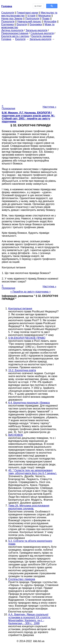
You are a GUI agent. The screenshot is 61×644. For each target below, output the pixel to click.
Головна (6, 39)
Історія (32, 16)
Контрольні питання (20, 309)
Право (46, 19)
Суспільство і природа (22, 579)
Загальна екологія (36, 30)
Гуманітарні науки (27, 13)
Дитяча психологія (12, 30)
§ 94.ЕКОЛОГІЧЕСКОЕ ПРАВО (27, 338)
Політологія (32, 19)
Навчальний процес (29, 21)
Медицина (44, 16)
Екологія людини (41, 36)
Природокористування (15, 33)
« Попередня (8, 107)
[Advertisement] (30, 71)
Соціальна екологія (42, 33)
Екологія (22, 24)
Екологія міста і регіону (15, 36)
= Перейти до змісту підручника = (30, 292)
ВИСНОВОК (16, 435)
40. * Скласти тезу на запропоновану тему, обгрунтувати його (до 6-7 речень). (33, 472)
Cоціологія (8, 13)
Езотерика (8, 24)
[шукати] (38, 6)
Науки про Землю (12, 19)
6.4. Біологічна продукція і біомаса (29, 403)
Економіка (36, 24)
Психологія (8, 21)
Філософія (50, 21)
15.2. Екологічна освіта (22, 370)
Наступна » (49, 107)
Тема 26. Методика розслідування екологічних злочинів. (29, 507)
